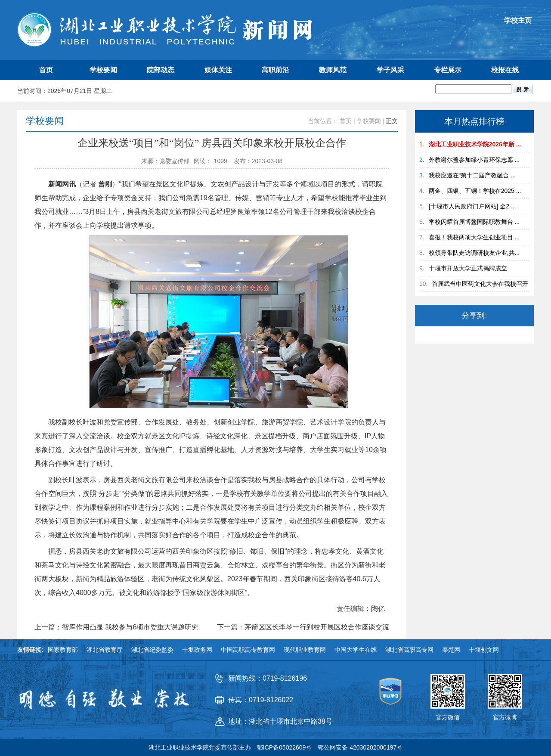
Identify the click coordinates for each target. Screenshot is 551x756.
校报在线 (505, 70)
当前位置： (323, 121)
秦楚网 (451, 650)
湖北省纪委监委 (152, 650)
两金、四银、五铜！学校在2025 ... (475, 191)
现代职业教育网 (305, 650)
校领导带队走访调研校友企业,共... (474, 253)
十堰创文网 (484, 650)
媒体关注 (218, 70)
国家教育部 (63, 650)
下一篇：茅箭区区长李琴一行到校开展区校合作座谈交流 (303, 627)
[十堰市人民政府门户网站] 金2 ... (472, 206)
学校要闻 (103, 70)
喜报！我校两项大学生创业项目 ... (474, 237)
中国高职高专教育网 (248, 650)
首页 (46, 70)
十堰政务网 (197, 650)
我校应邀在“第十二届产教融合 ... (472, 175)
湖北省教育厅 (105, 650)
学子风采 (390, 70)
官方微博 (505, 717)
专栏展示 (448, 70)
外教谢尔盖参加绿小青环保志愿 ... (474, 160)
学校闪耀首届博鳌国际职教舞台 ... (474, 222)
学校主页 (518, 20)
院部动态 (161, 70)
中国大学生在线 (356, 650)
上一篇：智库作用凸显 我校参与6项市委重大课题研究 (116, 627)
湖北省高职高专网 (409, 650)
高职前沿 (275, 70)
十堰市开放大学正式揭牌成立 (468, 268)
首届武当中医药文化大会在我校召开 (480, 284)
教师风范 (333, 70)
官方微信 (448, 717)
